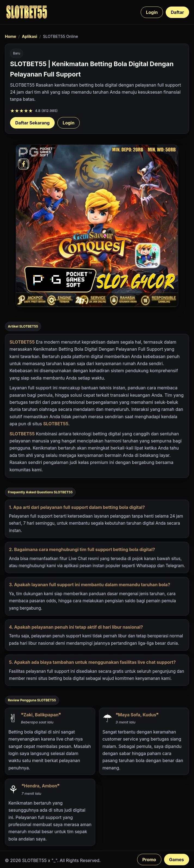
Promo (149, 860)
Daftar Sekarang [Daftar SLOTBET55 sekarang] (32, 123)
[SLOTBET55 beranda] (27, 12)
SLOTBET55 (22, 342)
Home (10, 36)
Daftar (177, 12)
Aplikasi (29, 36)
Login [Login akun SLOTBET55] (68, 123)
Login (152, 12)
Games (177, 860)
